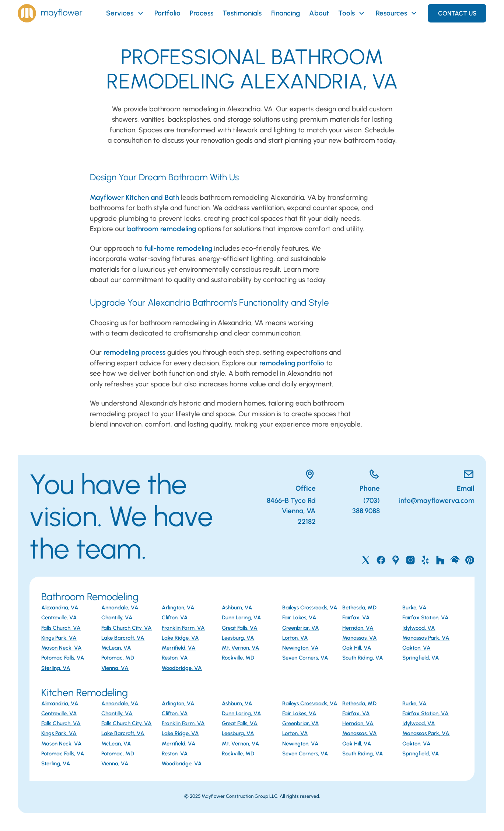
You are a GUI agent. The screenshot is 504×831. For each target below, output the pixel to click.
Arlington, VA (178, 608)
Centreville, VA (59, 618)
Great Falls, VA (240, 628)
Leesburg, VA (238, 638)
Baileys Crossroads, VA (310, 608)
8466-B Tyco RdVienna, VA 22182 (291, 511)
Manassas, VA (360, 638)
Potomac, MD (118, 658)
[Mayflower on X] (366, 560)
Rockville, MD (238, 658)
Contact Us (457, 13)
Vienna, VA (115, 668)
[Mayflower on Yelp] (425, 560)
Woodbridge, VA (182, 668)
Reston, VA (175, 658)
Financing (286, 13)
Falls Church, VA (61, 628)
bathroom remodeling (162, 229)
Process (202, 13)
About (319, 13)
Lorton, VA (295, 638)
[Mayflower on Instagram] (410, 560)
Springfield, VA (421, 658)
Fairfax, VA (356, 618)
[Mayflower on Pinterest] (470, 560)
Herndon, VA (358, 628)
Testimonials (242, 13)
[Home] (50, 13)
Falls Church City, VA (127, 628)
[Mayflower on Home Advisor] (455, 560)
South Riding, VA (363, 658)
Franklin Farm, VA (183, 628)
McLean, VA (116, 648)
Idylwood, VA (419, 628)
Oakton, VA (416, 648)
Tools (352, 13)
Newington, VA (300, 648)
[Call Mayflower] (358, 476)
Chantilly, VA (117, 618)
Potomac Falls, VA (63, 658)
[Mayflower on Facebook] (381, 560)
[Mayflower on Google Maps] (396, 560)
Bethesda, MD (359, 608)
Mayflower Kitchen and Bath (134, 197)
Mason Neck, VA (62, 648)
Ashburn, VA (237, 608)
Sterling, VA (56, 668)
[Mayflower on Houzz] (440, 560)
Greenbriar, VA (301, 628)
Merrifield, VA (179, 648)
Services (125, 13)
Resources (397, 13)
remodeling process (134, 352)
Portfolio (167, 13)
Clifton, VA (175, 618)
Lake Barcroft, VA (123, 638)
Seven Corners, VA (305, 658)
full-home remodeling (178, 248)
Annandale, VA (120, 608)
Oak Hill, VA (357, 648)
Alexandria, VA (60, 608)
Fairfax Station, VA (426, 618)
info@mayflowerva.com (437, 500)
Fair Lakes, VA (299, 618)
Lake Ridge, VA (180, 638)
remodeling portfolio (292, 363)
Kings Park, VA (59, 638)
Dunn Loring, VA (241, 618)
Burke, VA (414, 608)
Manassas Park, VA (426, 638)
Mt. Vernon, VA (241, 648)
